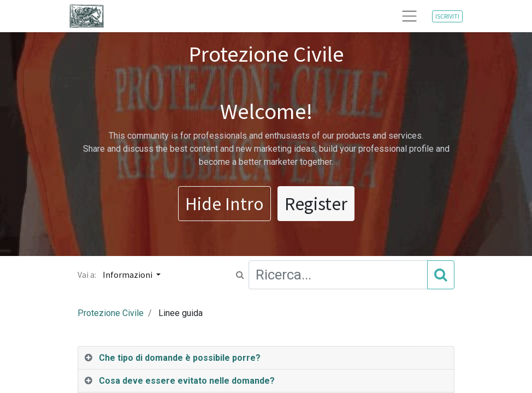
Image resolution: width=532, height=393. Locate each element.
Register (316, 204)
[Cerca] (441, 275)
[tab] (266, 358)
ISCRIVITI (447, 16)
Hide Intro (224, 204)
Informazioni (128, 275)
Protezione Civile (111, 313)
